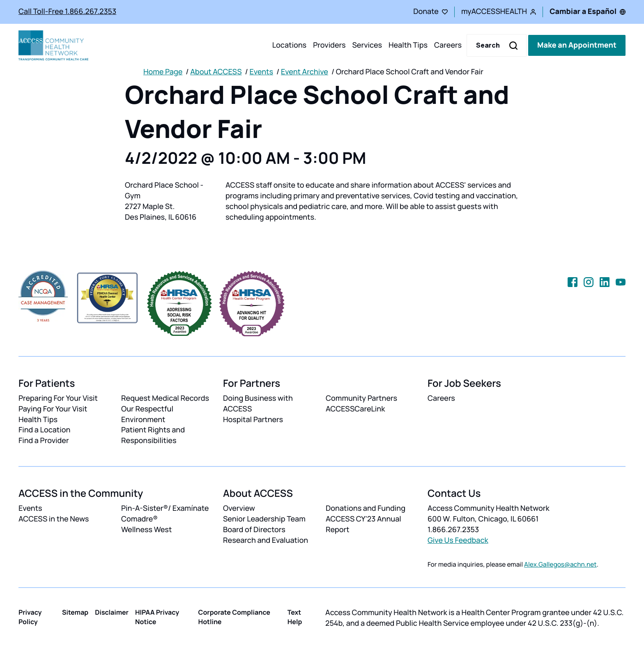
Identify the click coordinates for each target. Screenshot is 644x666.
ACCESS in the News (54, 519)
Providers (329, 45)
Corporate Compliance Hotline (234, 617)
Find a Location (44, 430)
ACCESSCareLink (355, 409)
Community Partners (361, 398)
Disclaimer (112, 612)
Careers (448, 45)
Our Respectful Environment (147, 414)
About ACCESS (216, 72)
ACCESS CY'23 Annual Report (363, 524)
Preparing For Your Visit (58, 398)
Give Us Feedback (458, 540)
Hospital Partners (253, 420)
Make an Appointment (577, 45)
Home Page (163, 72)
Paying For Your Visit (53, 409)
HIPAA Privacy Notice (157, 617)
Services (367, 45)
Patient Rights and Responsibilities (153, 435)
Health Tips (408, 45)
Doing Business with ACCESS (258, 404)
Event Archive (305, 72)
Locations (289, 45)
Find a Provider (44, 441)
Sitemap (75, 612)
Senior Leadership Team (264, 519)
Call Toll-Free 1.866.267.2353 (67, 11)
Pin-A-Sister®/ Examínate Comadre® (165, 514)
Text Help (295, 617)
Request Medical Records (165, 398)
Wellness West (146, 530)
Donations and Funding (366, 508)
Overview (239, 508)
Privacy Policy (30, 617)
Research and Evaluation (266, 540)
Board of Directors (254, 530)
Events (261, 72)
